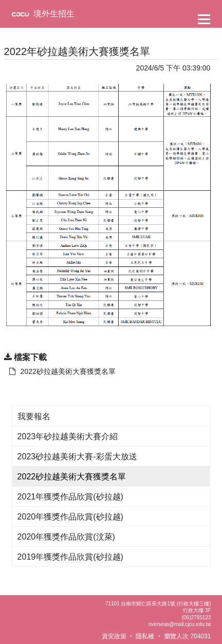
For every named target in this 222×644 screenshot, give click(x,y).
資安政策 (114, 636)
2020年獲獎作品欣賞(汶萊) (66, 537)
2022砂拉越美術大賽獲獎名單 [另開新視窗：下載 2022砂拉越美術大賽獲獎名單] (62, 371)
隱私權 (145, 636)
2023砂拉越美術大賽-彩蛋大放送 (77, 457)
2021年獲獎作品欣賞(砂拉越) (70, 497)
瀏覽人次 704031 (187, 636)
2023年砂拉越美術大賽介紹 (68, 436)
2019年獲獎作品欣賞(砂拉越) (70, 557)
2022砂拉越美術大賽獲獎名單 (72, 477)
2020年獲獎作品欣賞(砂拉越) (70, 517)
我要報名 (34, 416)
